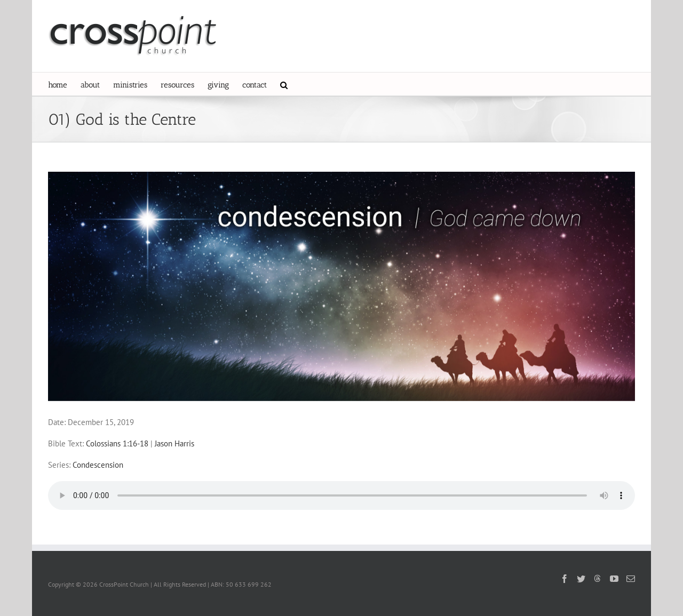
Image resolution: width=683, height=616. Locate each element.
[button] (284, 84)
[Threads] (598, 578)
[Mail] (631, 579)
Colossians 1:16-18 (117, 443)
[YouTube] (614, 579)
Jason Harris (174, 443)
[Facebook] (565, 579)
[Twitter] (581, 579)
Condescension (98, 465)
